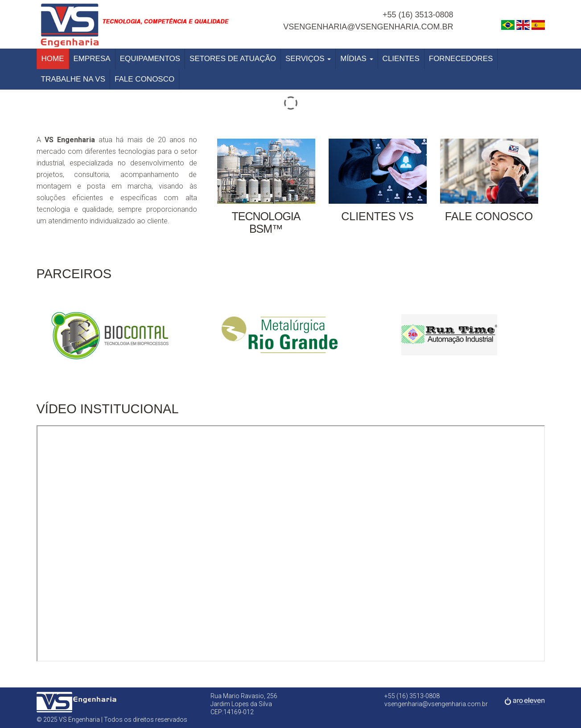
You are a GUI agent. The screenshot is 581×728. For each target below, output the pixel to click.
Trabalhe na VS (73, 79)
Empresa (92, 59)
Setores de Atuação (233, 59)
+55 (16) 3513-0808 (418, 15)
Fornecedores (461, 59)
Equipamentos (150, 59)
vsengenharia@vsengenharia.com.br (368, 27)
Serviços (308, 59)
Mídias (356, 59)
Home (53, 59)
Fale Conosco (144, 79)
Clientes (401, 59)
